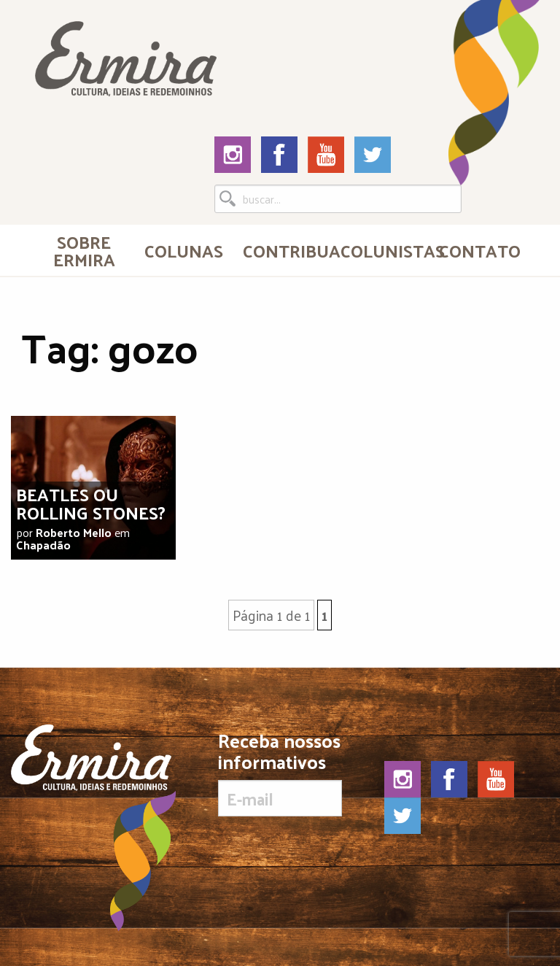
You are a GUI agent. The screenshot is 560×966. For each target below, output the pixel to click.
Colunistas (384, 250)
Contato (480, 250)
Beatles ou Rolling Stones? (91, 503)
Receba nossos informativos (280, 773)
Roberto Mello (74, 532)
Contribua (286, 250)
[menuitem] (84, 250)
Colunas (184, 250)
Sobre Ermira (84, 250)
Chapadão (43, 545)
